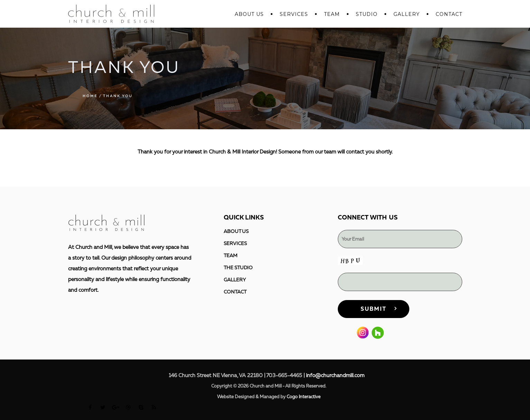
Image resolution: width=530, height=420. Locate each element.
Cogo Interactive (304, 397)
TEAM (231, 256)
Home (90, 96)
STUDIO (367, 14)
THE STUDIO (238, 268)
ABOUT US (249, 14)
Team (332, 14)
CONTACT (449, 14)
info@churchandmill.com (335, 376)
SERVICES (294, 14)
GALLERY (407, 14)
